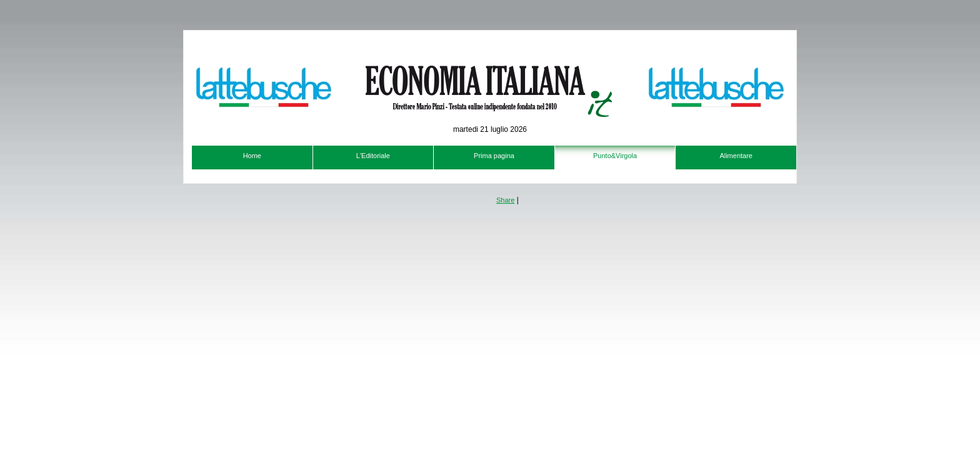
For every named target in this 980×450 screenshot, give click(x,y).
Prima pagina (494, 156)
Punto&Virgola (615, 156)
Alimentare (736, 156)
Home (252, 156)
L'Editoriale (373, 156)
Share (505, 200)
